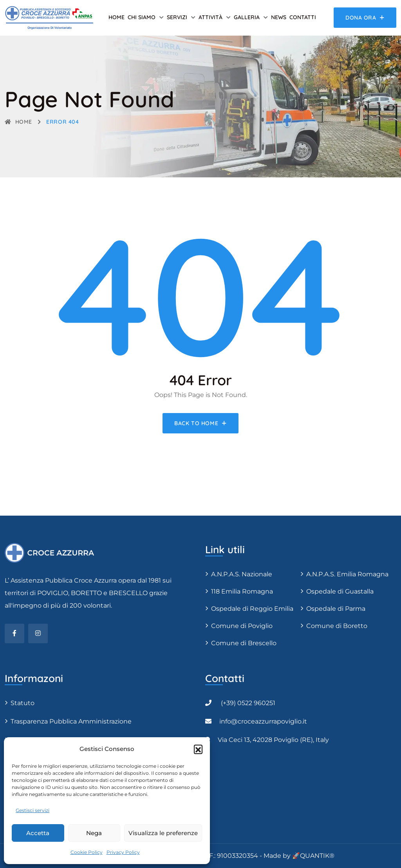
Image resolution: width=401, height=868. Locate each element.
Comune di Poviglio (242, 626)
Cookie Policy (87, 852)
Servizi (177, 17)
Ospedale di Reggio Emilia (252, 609)
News (279, 17)
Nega (94, 833)
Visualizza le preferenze (163, 833)
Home (117, 17)
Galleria (247, 17)
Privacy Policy (123, 852)
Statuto (23, 703)
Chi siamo (142, 17)
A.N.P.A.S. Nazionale (242, 574)
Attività (210, 17)
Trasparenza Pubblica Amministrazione (71, 721)
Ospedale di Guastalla (340, 591)
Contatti (303, 17)
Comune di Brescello (244, 643)
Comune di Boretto (337, 626)
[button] (198, 749)
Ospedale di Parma (336, 609)
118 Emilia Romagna (242, 591)
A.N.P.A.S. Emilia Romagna (347, 574)
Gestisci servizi (33, 810)
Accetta (38, 833)
